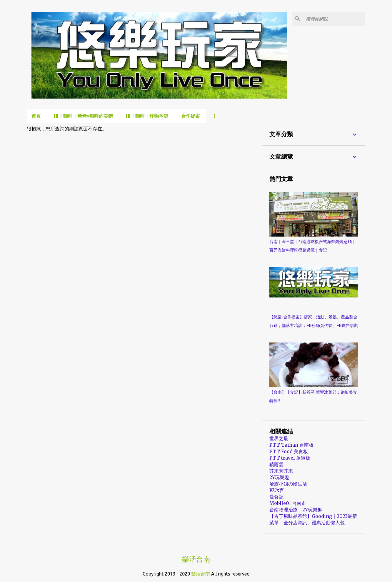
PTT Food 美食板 (289, 451)
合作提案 (191, 116)
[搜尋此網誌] (334, 19)
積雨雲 (276, 464)
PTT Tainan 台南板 (291, 445)
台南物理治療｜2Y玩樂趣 (296, 510)
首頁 (36, 116)
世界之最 (279, 438)
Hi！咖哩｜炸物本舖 (147, 116)
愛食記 (276, 497)
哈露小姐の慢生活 (288, 484)
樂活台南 (196, 559)
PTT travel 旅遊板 (290, 458)
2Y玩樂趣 (279, 477)
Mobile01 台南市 (288, 503)
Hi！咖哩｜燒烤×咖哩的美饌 (83, 116)
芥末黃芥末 (281, 471)
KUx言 (277, 490)
